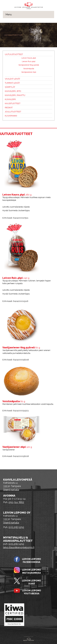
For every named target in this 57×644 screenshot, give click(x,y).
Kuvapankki (11, 116)
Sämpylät (10, 87)
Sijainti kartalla (11, 490)
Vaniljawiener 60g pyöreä (29, 65)
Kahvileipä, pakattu (15, 95)
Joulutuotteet (13, 112)
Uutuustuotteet (14, 54)
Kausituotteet (13, 103)
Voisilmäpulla (29, 69)
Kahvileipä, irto (13, 91)
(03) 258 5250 (16, 527)
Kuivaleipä (10, 99)
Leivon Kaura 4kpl (29, 58)
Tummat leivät (12, 83)
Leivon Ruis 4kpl (29, 61)
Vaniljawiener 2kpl (29, 72)
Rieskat (9, 108)
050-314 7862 (16, 502)
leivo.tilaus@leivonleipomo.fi (19, 547)
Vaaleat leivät (12, 79)
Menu (9, 15)
